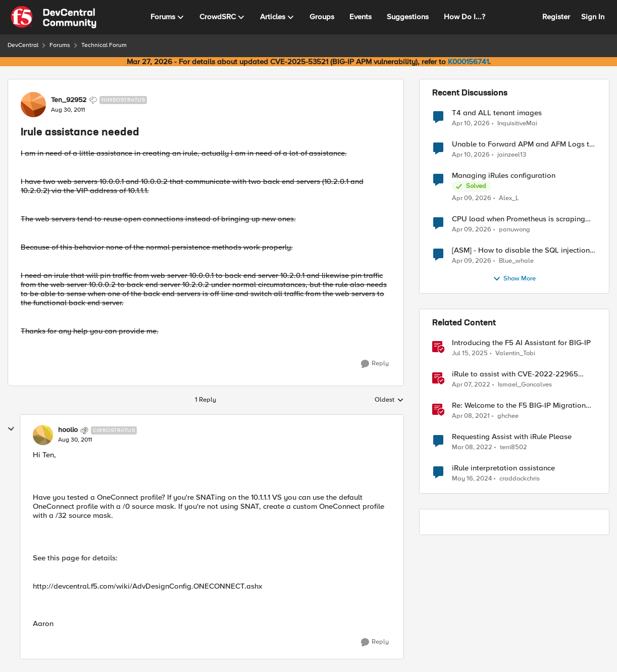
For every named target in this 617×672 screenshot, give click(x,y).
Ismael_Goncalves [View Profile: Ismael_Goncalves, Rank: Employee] (525, 385)
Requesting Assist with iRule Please (512, 437)
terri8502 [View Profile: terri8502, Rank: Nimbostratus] (513, 447)
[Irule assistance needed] (75, 440)
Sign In (593, 17)
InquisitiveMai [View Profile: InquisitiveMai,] (517, 123)
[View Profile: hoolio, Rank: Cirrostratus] (43, 435)
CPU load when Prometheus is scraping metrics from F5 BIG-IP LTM (519, 219)
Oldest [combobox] (389, 400)
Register (556, 17)
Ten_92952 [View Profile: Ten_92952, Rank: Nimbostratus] (69, 100)
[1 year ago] (470, 354)
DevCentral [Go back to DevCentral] (23, 45)
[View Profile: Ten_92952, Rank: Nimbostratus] (33, 105)
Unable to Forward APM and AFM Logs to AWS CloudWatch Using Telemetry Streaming (523, 144)
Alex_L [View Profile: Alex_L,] (509, 198)
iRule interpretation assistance (503, 468)
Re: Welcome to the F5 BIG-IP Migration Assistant (519, 405)
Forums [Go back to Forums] (60, 45)
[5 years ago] (471, 416)
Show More (514, 279)
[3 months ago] (471, 123)
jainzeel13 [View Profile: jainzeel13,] (512, 155)
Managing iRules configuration (504, 176)
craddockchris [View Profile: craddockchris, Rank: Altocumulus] (520, 479)
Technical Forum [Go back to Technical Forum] (104, 45)
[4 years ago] (471, 385)
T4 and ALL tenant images (497, 113)
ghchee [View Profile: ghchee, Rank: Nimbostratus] (508, 416)
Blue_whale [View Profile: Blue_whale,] (516, 261)
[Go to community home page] (54, 17)
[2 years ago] (472, 479)
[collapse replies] (11, 429)
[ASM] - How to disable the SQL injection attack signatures (521, 250)
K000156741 (468, 62)
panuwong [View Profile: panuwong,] (515, 230)
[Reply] (375, 364)
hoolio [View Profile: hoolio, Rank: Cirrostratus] (68, 430)
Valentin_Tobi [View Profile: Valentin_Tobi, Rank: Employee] (515, 353)
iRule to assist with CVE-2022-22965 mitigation (515, 374)
